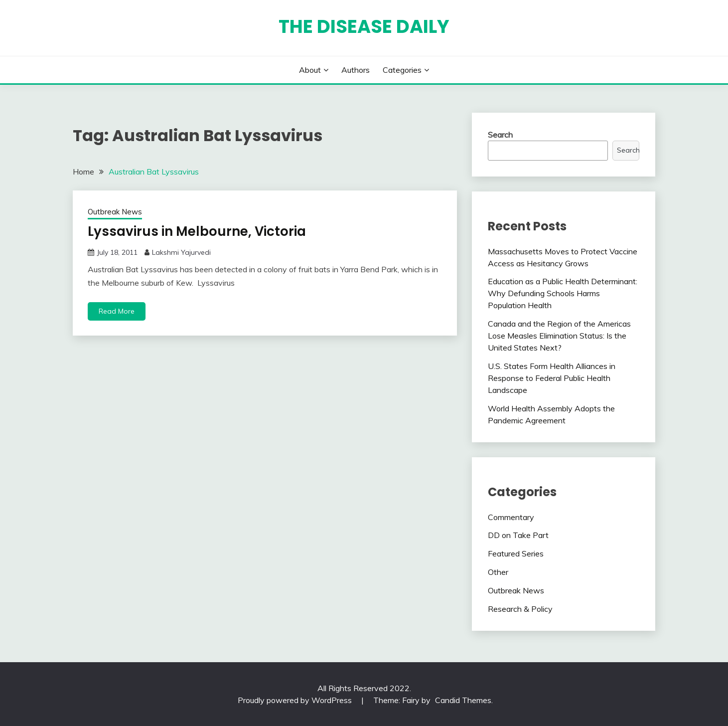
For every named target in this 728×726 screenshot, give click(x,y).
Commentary (511, 517)
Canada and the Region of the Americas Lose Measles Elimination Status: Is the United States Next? (559, 336)
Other (498, 572)
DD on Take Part (518, 535)
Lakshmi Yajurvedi (181, 252)
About (310, 70)
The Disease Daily (364, 26)
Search (500, 135)
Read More (117, 311)
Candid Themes (463, 700)
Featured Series (516, 553)
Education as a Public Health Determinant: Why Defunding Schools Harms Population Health (563, 293)
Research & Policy (520, 609)
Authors (356, 70)
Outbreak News (115, 212)
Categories (402, 70)
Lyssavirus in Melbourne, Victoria (197, 231)
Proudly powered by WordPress (296, 700)
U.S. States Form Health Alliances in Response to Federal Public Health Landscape (552, 378)
